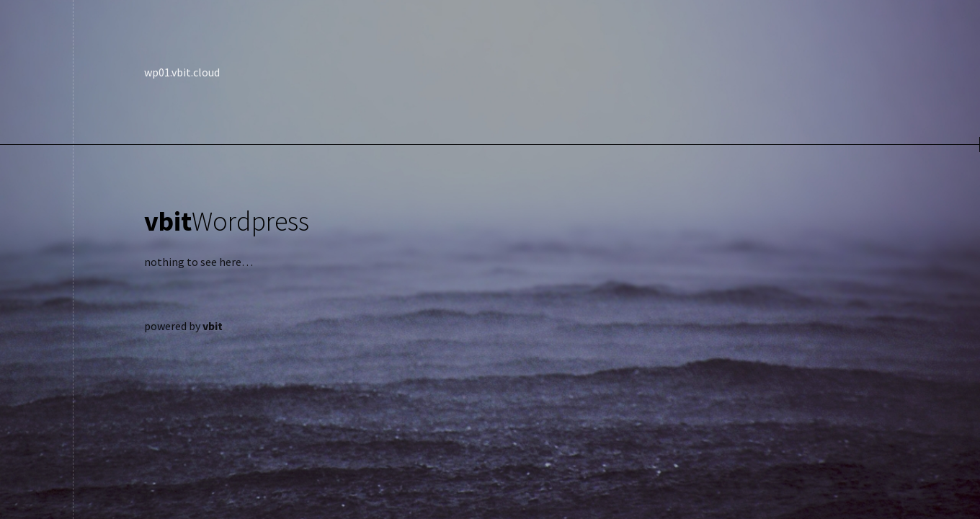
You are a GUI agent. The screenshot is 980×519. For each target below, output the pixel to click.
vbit (213, 326)
